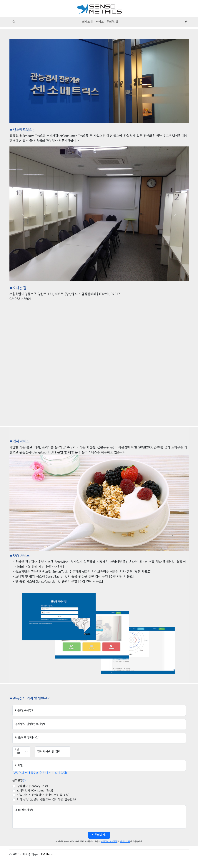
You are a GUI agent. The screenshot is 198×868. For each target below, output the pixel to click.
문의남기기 (99, 835)
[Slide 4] (109, 276)
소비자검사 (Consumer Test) (35, 791)
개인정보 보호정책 (109, 842)
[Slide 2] (96, 276)
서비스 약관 (125, 842)
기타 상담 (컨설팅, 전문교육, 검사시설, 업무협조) (46, 800)
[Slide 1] (89, 276)
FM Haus (47, 855)
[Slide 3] (102, 276)
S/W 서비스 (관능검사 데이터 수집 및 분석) (43, 795)
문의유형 (19, 780)
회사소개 (87, 22)
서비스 (100, 22)
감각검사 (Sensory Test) (32, 786)
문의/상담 (112, 22)
